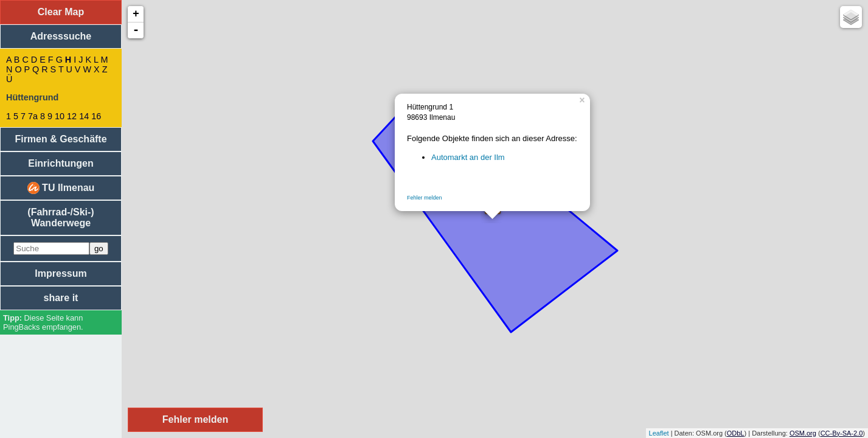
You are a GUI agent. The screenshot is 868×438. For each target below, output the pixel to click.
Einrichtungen (61, 163)
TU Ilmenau (61, 188)
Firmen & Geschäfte (61, 139)
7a (33, 116)
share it (61, 298)
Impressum (61, 273)
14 (84, 116)
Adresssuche (61, 36)
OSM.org (803, 433)
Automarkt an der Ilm (468, 157)
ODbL (736, 433)
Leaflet (659, 433)
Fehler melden (425, 198)
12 (72, 116)
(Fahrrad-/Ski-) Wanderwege (61, 217)
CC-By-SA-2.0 (842, 433)
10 (60, 116)
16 (96, 116)
